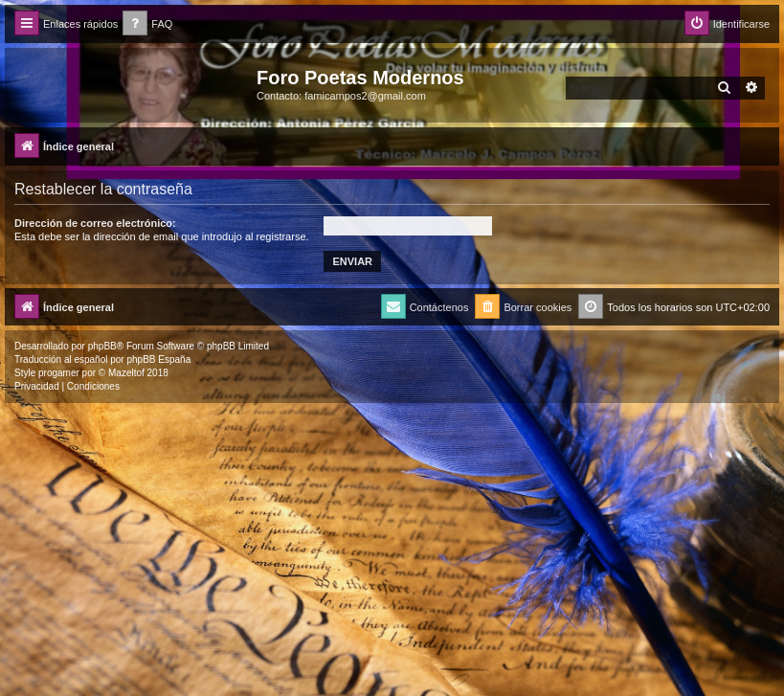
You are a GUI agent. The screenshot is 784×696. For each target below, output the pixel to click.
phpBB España (158, 359)
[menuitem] (147, 24)
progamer (59, 373)
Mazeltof (126, 373)
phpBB (102, 346)
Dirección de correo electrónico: (95, 223)
